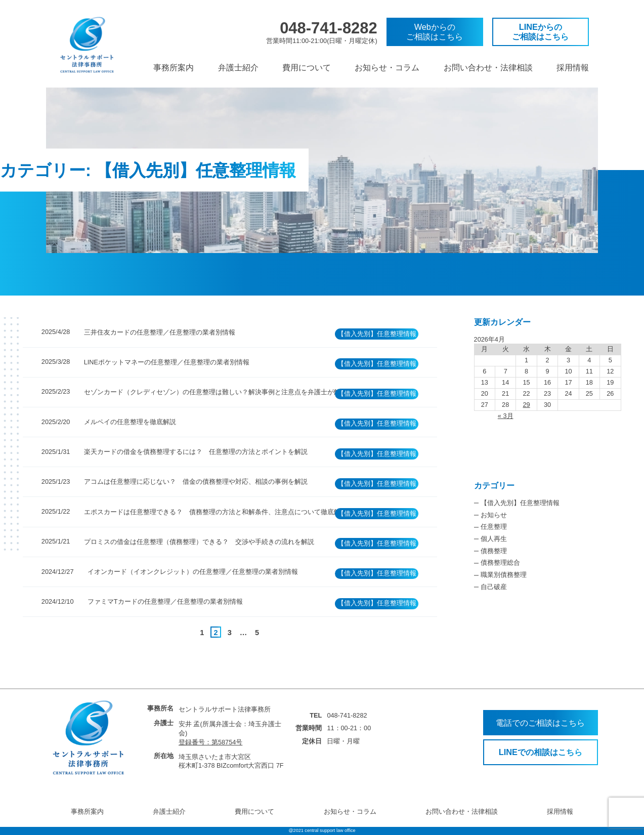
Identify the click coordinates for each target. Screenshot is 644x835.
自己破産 (494, 587)
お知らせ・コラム (387, 67)
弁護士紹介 (238, 67)
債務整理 (494, 551)
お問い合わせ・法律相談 (488, 67)
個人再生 (494, 539)
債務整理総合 (500, 562)
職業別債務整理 (504, 575)
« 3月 (506, 416)
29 (527, 405)
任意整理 (494, 527)
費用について (307, 67)
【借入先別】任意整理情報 (520, 503)
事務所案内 (174, 67)
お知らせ (494, 515)
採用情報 (573, 67)
